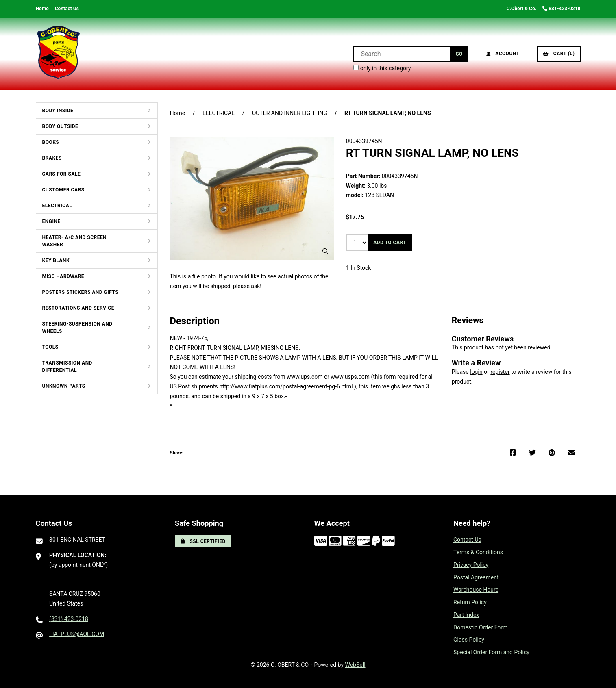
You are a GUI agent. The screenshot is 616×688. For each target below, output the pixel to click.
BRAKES (52, 158)
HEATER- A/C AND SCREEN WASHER (75, 241)
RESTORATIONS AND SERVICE (78, 308)
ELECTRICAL (57, 206)
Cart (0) (559, 54)
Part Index (466, 615)
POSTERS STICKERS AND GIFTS (81, 292)
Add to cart (390, 243)
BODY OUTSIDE (60, 126)
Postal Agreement (476, 577)
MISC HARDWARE (63, 276)
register (500, 372)
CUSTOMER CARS (63, 190)
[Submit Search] (459, 54)
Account (503, 54)
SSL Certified (203, 541)
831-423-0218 (561, 9)
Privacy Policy (471, 565)
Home (42, 9)
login (476, 372)
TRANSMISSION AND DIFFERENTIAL (67, 367)
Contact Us (67, 9)
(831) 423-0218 (69, 619)
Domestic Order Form (480, 627)
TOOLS (50, 347)
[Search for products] (402, 54)
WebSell (355, 665)
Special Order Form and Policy (491, 652)
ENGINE (51, 221)
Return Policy (470, 602)
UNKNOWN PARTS (64, 386)
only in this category (382, 68)
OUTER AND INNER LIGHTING (290, 113)
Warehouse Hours (476, 590)
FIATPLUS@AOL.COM (77, 634)
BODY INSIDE (58, 111)
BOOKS (51, 142)
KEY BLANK (56, 260)
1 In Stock (359, 268)
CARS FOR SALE (62, 174)
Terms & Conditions (478, 552)
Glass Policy (469, 640)
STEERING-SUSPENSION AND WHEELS (77, 328)
